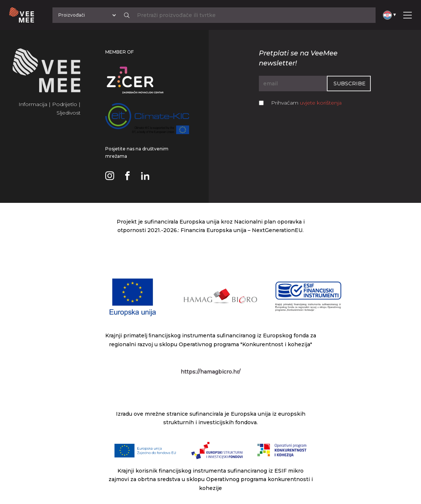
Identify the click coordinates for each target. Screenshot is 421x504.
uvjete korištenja (321, 103)
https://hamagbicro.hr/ (210, 372)
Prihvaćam (306, 103)
